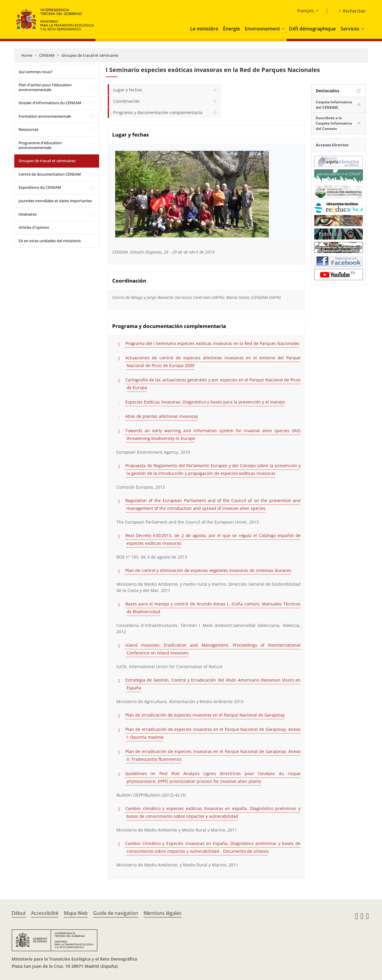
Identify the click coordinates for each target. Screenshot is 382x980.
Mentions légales (162, 913)
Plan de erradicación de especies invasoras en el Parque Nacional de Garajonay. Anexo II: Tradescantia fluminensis (213, 755)
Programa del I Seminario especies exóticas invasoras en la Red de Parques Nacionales (212, 343)
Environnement (262, 29)
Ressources (29, 129)
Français (306, 11)
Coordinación (126, 101)
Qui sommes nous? (36, 72)
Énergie (231, 29)
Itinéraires (27, 214)
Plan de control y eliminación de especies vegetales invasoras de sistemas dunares (208, 570)
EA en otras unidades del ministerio (50, 241)
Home (27, 55)
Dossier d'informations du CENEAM (50, 103)
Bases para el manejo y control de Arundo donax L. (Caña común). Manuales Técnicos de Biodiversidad (213, 608)
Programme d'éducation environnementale (40, 145)
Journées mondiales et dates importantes (55, 201)
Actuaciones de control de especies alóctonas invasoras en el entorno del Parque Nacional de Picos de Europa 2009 (213, 362)
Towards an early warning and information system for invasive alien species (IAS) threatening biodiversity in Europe (213, 434)
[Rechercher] (350, 11)
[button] (284, 29)
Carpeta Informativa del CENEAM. (334, 105)
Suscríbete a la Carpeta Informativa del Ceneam (334, 123)
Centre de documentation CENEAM (50, 174)
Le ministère (204, 29)
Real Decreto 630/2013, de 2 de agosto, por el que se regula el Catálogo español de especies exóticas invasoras (213, 539)
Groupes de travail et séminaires (90, 55)
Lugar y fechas (128, 90)
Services (350, 29)
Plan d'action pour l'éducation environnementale (45, 87)
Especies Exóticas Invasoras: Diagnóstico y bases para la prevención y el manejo (205, 402)
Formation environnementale (45, 116)
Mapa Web (76, 913)
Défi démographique (312, 29)
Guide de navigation (116, 913)
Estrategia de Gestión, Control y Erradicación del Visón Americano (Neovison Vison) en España (213, 684)
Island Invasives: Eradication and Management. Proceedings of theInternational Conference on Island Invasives (213, 649)
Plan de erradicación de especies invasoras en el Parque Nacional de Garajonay (205, 715)
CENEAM (47, 55)
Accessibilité (45, 913)
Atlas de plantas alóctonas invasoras (162, 416)
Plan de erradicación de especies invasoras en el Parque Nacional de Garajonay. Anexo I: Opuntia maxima (213, 733)
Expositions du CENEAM (40, 187)
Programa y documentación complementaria (158, 112)
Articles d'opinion (34, 227)
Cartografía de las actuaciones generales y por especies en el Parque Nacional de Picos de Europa (213, 384)
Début (19, 913)
